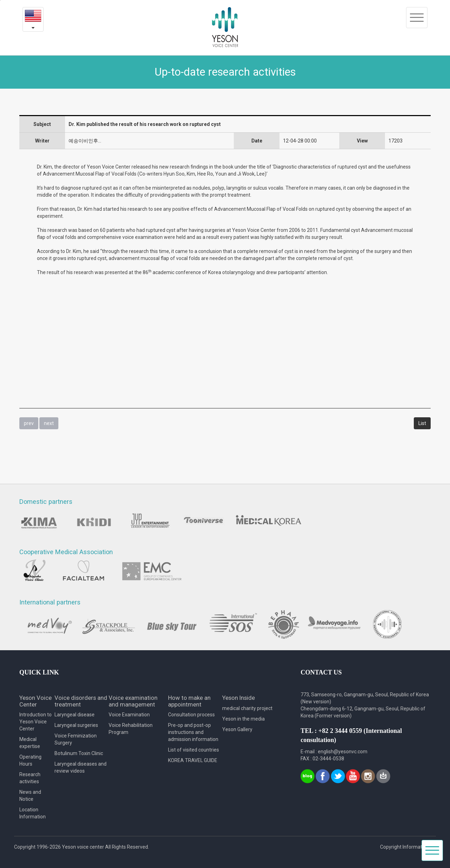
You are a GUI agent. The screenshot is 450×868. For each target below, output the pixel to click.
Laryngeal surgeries (76, 725)
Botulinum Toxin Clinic (79, 753)
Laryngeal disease (75, 715)
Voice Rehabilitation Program (131, 729)
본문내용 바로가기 (0, 0)
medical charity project (247, 708)
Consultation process (191, 715)
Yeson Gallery (237, 729)
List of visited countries (194, 750)
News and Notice (30, 796)
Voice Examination (129, 715)
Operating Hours (30, 760)
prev (29, 423)
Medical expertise (30, 743)
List (422, 423)
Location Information (33, 813)
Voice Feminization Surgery (76, 739)
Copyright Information (404, 847)
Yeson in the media (243, 719)
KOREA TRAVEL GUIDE (193, 760)
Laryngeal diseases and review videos (81, 767)
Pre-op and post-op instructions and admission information (193, 732)
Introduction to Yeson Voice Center (36, 722)
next (49, 423)
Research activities (30, 778)
